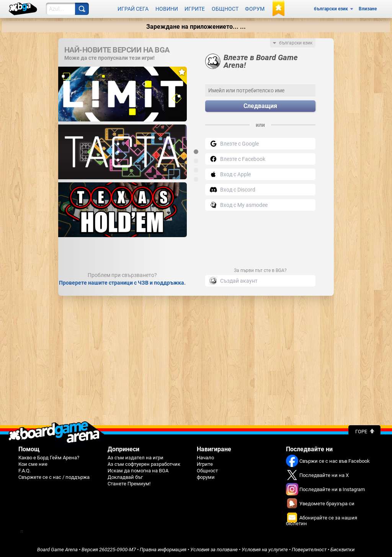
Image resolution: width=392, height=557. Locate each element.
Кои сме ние (33, 463)
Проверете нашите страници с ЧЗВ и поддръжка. (122, 281)
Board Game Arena (57, 548)
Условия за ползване (214, 548)
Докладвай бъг (125, 476)
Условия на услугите (265, 548)
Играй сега (133, 8)
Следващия (260, 105)
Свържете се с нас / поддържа (54, 476)
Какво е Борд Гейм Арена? (49, 456)
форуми (206, 476)
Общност (225, 8)
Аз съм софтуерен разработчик (144, 463)
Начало (205, 456)
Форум (255, 8)
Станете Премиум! (129, 482)
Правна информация (163, 548)
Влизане (368, 8)
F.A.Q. (24, 469)
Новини (167, 8)
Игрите (195, 8)
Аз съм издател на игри (136, 456)
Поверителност (309, 548)
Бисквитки (342, 548)
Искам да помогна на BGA (138, 469)
